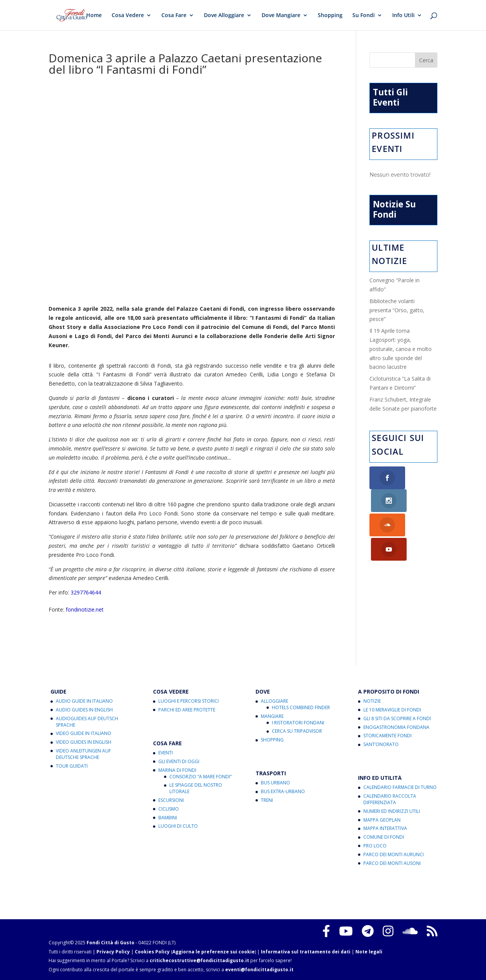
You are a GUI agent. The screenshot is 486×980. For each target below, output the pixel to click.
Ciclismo (169, 809)
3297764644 (86, 592)
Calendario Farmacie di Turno (400, 787)
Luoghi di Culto (178, 826)
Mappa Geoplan (382, 820)
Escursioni (171, 800)
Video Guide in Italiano (84, 733)
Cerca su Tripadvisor (297, 731)
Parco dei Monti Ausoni (392, 863)
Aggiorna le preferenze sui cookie (214, 952)
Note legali (369, 952)
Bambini (168, 818)
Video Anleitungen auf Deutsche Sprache (83, 754)
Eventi (166, 753)
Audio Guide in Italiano (84, 701)
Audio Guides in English (84, 710)
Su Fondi (364, 16)
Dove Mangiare (281, 16)
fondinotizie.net (85, 609)
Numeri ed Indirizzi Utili (392, 811)
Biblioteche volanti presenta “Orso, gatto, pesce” (397, 310)
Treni (267, 800)
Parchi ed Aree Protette (187, 710)
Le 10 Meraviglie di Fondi (392, 710)
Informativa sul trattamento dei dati (306, 952)
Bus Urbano (275, 783)
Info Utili (403, 16)
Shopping (330, 16)
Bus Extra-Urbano (283, 791)
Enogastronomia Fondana (396, 727)
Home (94, 16)
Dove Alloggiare (224, 16)
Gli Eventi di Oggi (179, 761)
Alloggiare (275, 701)
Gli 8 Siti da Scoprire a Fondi (397, 718)
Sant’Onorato (381, 744)
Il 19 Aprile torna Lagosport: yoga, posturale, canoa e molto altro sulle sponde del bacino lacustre (401, 349)
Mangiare (272, 716)
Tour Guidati (72, 766)
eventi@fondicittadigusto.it (259, 970)
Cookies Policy (152, 952)
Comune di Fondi (384, 837)
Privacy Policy (113, 952)
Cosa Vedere (128, 16)
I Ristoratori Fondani (298, 723)
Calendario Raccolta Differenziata (390, 799)
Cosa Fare (174, 16)
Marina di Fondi (177, 770)
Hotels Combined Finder (301, 707)
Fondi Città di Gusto (110, 943)
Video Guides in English (84, 742)
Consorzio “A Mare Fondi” (200, 777)
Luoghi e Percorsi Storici (189, 701)
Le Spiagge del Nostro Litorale (196, 788)
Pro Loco (375, 846)
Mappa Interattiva (385, 828)
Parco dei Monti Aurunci (394, 854)
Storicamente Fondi (387, 736)
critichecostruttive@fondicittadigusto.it (199, 960)
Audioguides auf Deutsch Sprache (87, 722)
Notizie (372, 701)
